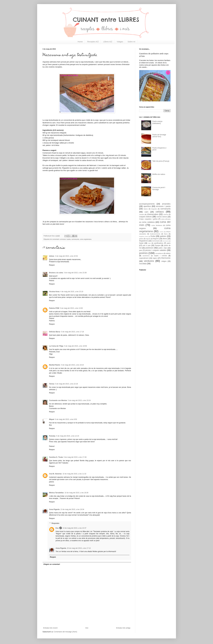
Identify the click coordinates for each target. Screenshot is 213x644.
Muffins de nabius (159, 174)
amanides (166, 204)
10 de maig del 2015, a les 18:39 (76, 493)
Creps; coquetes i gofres (148, 219)
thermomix (166, 258)
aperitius (147, 206)
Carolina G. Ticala (56, 457)
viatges (164, 261)
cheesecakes (153, 214)
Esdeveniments (155, 234)
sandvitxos (146, 256)
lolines (52, 256)
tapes (155, 258)
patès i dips (163, 248)
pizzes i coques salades (156, 250)
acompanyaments (147, 204)
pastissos (149, 248)
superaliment (144, 258)
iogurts (148, 239)
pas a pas (147, 245)
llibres (165, 239)
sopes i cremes (161, 256)
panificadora (159, 243)
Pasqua (158, 245)
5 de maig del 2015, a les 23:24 (79, 400)
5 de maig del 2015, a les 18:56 (75, 346)
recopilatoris (159, 253)
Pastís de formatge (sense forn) (159, 136)
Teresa (52, 384)
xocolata (143, 264)
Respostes (55, 523)
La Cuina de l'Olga (56, 346)
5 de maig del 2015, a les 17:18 (72, 332)
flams (166, 234)
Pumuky (52, 436)
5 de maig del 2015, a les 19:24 (72, 365)
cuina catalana (148, 222)
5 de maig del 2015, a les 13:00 (71, 308)
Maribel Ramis (55, 365)
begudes (154, 209)
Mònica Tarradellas (56, 493)
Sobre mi (131, 42)
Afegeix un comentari (52, 564)
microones (166, 241)
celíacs (160, 212)
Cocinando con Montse (58, 400)
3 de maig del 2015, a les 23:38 (75, 273)
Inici (87, 628)
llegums (156, 239)
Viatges (120, 42)
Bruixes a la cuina (56, 273)
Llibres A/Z (108, 42)
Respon (52, 265)
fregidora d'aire (144, 236)
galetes (163, 236)
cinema (166, 214)
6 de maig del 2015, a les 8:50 (66, 419)
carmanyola (75, 239)
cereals (142, 214)
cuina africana (166, 219)
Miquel (52, 419)
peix (141, 250)
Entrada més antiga (123, 628)
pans (169, 243)
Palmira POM (54, 308)
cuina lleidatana (157, 225)
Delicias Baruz (55, 332)
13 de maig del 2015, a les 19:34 (72, 509)
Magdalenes (144, 241)
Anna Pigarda (54, 509)
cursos (161, 232)
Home (80, 42)
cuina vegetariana (86, 239)
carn (146, 212)
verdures (149, 261)
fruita (153, 236)
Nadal (141, 243)
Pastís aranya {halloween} (157, 122)
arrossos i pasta (65, 239)
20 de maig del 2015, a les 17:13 (79, 548)
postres (144, 253)
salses (168, 253)
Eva (57, 528)
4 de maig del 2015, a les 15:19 (72, 292)
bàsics (146, 209)
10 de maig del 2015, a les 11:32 (74, 474)
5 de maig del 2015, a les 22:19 (66, 384)
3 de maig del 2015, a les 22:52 (66, 256)
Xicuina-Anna (54, 292)
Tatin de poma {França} (161, 161)
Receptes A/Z (93, 42)
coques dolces (145, 217)
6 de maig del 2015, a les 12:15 (68, 436)
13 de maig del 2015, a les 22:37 (74, 528)
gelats (141, 239)
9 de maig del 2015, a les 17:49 (75, 457)
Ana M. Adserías (55, 474)
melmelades (156, 241)
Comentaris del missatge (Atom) (65, 632)
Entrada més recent (50, 628)
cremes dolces (162, 217)
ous (149, 243)
